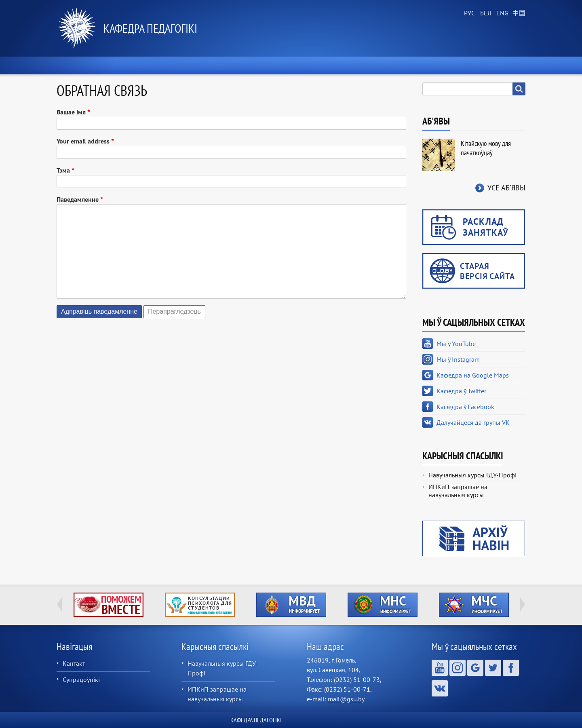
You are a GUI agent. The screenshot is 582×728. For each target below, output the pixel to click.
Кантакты (501, 65)
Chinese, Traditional (517, 13)
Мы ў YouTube (456, 344)
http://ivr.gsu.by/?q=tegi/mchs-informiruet (474, 605)
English (501, 13)
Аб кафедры (211, 65)
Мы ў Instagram (458, 359)
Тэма (63, 170)
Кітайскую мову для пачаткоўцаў (486, 148)
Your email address (83, 141)
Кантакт (74, 663)
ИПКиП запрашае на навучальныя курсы (458, 491)
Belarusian (485, 13)
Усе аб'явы (506, 188)
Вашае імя (71, 112)
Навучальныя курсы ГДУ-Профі (472, 475)
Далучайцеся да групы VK (473, 422)
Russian (469, 13)
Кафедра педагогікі (150, 28)
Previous (59, 604)
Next (523, 604)
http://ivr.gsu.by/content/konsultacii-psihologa (200, 605)
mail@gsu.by (346, 699)
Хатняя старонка (91, 65)
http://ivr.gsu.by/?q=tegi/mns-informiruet (383, 605)
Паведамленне (78, 199)
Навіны (155, 65)
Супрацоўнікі (81, 679)
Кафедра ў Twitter (461, 391)
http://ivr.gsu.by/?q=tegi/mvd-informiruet (291, 605)
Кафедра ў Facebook (465, 407)
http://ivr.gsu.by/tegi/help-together (109, 605)
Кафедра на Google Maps (473, 375)
